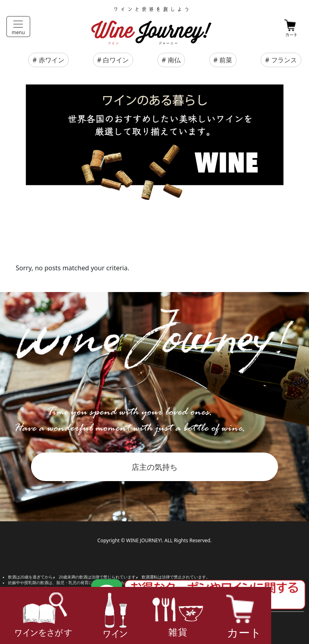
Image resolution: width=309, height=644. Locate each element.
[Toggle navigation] (18, 27)
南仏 (174, 60)
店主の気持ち (154, 467)
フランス (284, 60)
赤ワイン (51, 60)
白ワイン (116, 60)
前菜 (226, 60)
